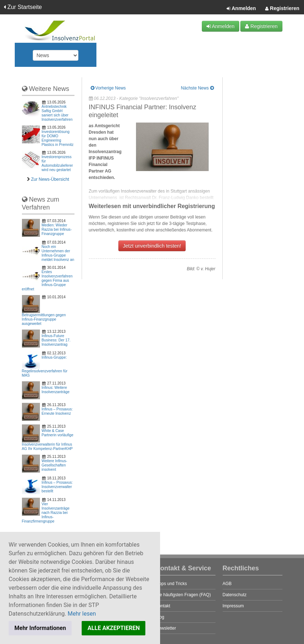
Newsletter (166, 628)
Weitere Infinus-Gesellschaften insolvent (55, 465)
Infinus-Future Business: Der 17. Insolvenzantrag (56, 340)
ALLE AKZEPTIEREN (114, 628)
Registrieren (282, 9)
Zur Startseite (23, 7)
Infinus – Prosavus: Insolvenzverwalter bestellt (57, 487)
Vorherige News (108, 88)
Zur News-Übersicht (50, 179)
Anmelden (241, 9)
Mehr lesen (82, 614)
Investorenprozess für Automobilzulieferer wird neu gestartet (57, 163)
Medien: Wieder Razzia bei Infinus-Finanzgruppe (57, 229)
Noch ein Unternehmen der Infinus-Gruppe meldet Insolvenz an (58, 253)
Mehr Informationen (40, 628)
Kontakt (163, 606)
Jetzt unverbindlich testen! (152, 246)
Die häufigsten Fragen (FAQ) (183, 595)
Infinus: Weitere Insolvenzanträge (56, 390)
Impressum (233, 606)
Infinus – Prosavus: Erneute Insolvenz (57, 411)
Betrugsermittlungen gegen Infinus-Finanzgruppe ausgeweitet (44, 319)
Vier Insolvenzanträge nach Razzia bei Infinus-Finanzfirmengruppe (46, 513)
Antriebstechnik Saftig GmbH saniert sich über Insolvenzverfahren (57, 113)
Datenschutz (235, 595)
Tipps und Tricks (171, 584)
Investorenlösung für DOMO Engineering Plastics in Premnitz (58, 138)
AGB (227, 584)
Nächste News (197, 88)
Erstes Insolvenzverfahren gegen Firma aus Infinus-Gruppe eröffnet (47, 280)
